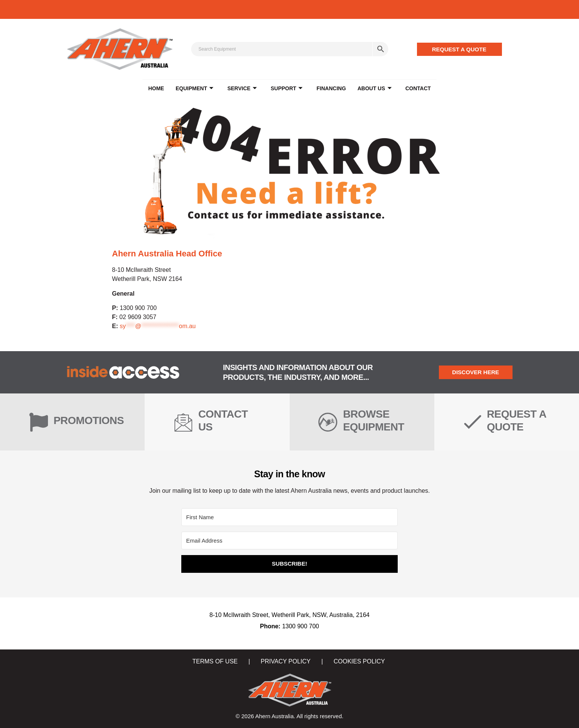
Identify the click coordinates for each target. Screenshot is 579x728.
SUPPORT (287, 89)
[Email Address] (289, 541)
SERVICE (242, 89)
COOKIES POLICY (359, 661)
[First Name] (289, 517)
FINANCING (331, 89)
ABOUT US (374, 89)
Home (157, 89)
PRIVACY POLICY (286, 661)
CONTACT (417, 89)
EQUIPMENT (195, 89)
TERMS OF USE (215, 661)
